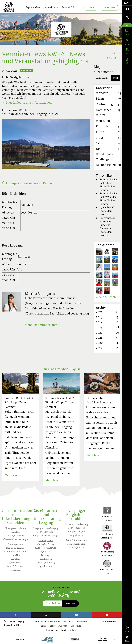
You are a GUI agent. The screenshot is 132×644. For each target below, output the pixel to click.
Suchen (116, 78)
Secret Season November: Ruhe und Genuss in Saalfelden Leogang (108, 227)
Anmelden (70, 603)
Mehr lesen (12, 476)
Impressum (81, 622)
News (53, 626)
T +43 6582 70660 (15, 536)
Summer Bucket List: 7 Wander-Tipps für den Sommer (109, 199)
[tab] (127, 3)
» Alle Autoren (106, 297)
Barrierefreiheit (68, 630)
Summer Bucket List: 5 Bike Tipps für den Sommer (109, 185)
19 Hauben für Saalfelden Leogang (108, 211)
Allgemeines (26, 70)
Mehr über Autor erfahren (42, 325)
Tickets (91, 8)
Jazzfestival (75, 626)
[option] (61, 639)
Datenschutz (52, 630)
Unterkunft (109, 8)
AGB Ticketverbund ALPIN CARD (50, 622)
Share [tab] (127, 639)
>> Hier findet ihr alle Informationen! (27, 103)
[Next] (114, 639)
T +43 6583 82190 (76, 528)
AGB (71, 622)
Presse (44, 626)
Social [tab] (127, 629)
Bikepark (63, 626)
